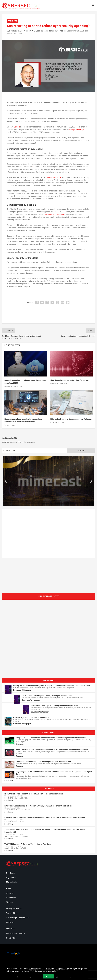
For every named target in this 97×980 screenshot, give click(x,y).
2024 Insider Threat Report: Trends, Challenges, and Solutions (47, 696)
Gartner (17, 127)
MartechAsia (12, 882)
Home (9, 889)
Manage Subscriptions (16, 933)
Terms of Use (12, 913)
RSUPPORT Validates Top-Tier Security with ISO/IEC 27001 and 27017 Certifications (38, 806)
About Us (10, 893)
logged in (16, 442)
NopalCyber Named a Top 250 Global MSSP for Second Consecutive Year (34, 794)
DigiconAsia (11, 878)
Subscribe (10, 929)
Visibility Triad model (53, 177)
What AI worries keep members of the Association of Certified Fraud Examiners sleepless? (52, 750)
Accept (48, 976)
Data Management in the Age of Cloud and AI (31, 717)
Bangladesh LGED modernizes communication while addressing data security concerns (51, 738)
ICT (33, 167)
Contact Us (11, 898)
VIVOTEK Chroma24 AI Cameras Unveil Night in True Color (28, 844)
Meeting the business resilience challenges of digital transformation (43, 762)
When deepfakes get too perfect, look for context (69, 380)
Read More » (9, 800)
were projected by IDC (78, 130)
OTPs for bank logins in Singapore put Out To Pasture (71, 419)
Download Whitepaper (22, 690)
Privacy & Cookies (14, 909)
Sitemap (10, 902)
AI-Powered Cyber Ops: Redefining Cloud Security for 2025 (54, 706)
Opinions (13, 21)
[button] (6, 481)
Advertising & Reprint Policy (18, 918)
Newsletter (11, 938)
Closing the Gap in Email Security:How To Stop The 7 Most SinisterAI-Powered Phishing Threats (52, 686)
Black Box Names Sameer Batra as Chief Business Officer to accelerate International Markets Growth (45, 818)
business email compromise (55, 214)
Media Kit (10, 922)
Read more (20, 744)
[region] (48, 481)
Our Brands (11, 873)
